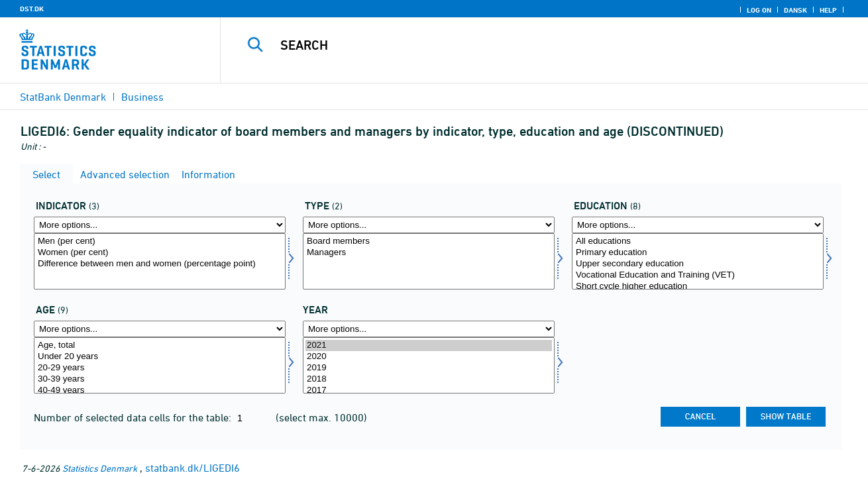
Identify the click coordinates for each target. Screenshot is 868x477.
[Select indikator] (160, 261)
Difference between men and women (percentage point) (160, 264)
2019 (429, 368)
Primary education (698, 253)
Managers (429, 253)
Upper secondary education (698, 264)
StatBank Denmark (63, 97)
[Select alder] (160, 365)
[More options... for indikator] (160, 225)
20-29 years (160, 368)
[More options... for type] (429, 225)
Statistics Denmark (100, 468)
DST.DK (32, 9)
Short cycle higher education (698, 287)
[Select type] (429, 261)
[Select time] (429, 365)
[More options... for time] (429, 329)
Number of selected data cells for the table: (134, 417)
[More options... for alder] (160, 329)
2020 (429, 357)
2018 (429, 379)
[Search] (530, 45)
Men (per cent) (160, 241)
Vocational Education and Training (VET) (698, 275)
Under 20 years (160, 357)
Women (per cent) (160, 253)
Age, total (160, 345)
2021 (429, 345)
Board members (429, 241)
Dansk (795, 10)
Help (828, 10)
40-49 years (160, 391)
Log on (759, 10)
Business (142, 97)
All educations (698, 241)
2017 (429, 391)
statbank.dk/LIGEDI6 (192, 468)
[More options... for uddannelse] (698, 225)
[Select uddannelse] (698, 261)
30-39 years (160, 379)
